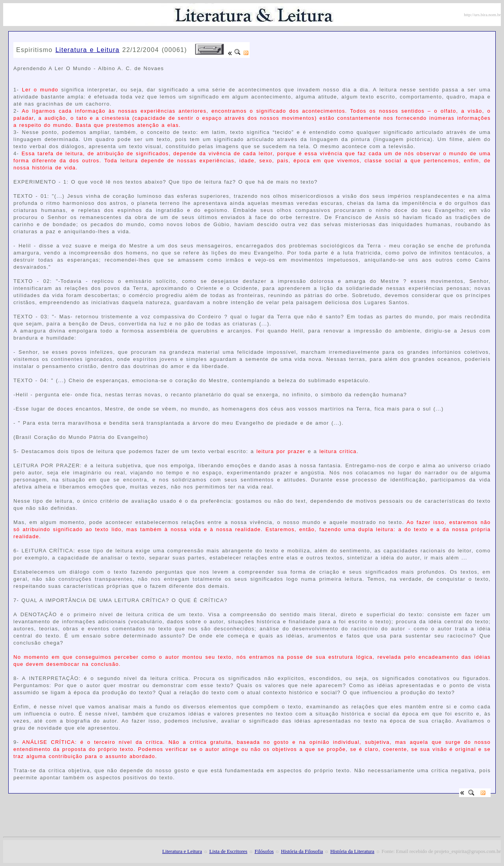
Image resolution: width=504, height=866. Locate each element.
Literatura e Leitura (88, 50)
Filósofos (264, 851)
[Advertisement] (106, 39)
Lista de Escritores (228, 851)
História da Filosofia (302, 851)
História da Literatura (352, 851)
